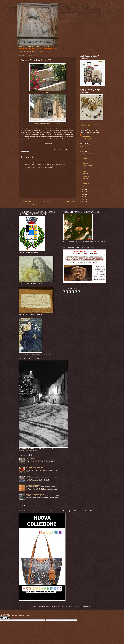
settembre (86, 161)
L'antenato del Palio (88, 165)
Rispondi (27, 170)
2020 (83, 146)
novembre (86, 156)
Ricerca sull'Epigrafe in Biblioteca (34, 467)
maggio (85, 176)
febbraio (85, 184)
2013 (83, 199)
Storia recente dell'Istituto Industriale (35, 494)
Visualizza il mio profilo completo (88, 139)
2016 (83, 192)
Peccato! (28, 476)
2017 (83, 189)
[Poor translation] (7, 618)
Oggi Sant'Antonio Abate (32, 458)
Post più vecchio (70, 201)
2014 (83, 197)
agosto (85, 163)
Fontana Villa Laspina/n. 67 (90, 168)
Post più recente (25, 201)
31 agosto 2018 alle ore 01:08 (38, 162)
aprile (85, 179)
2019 (83, 149)
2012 (83, 202)
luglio (85, 171)
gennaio (85, 186)
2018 (83, 151)
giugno (85, 174)
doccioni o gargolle (38, 138)
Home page (48, 201)
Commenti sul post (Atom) (31, 205)
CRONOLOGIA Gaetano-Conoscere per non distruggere (92, 136)
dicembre (86, 154)
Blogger (90, 606)
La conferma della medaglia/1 (33, 485)
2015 (83, 194)
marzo (85, 181)
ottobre (85, 158)
